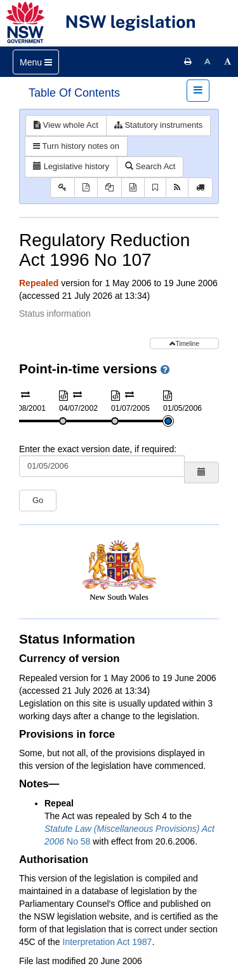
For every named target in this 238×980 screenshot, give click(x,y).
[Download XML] (133, 188)
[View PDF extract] (109, 188)
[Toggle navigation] (36, 62)
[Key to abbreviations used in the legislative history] (63, 188)
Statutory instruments (158, 125)
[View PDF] (86, 188)
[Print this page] (188, 62)
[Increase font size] (228, 62)
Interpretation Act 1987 (108, 942)
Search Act (150, 166)
